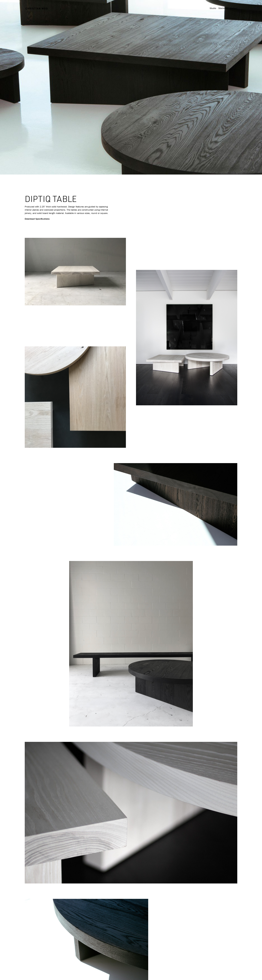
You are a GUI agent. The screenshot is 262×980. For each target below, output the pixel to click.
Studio (213, 8)
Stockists (223, 8)
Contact (234, 8)
